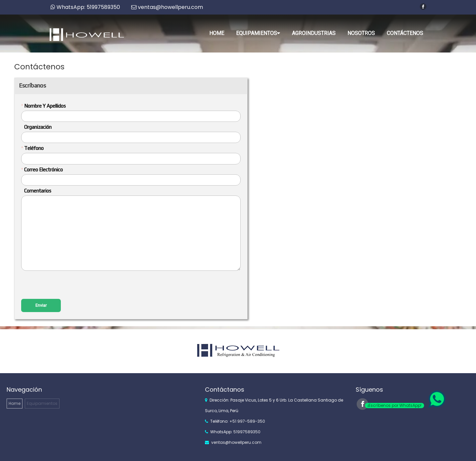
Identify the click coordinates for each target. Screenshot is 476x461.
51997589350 (247, 432)
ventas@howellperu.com (236, 442)
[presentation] (71, 286)
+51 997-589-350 (247, 421)
